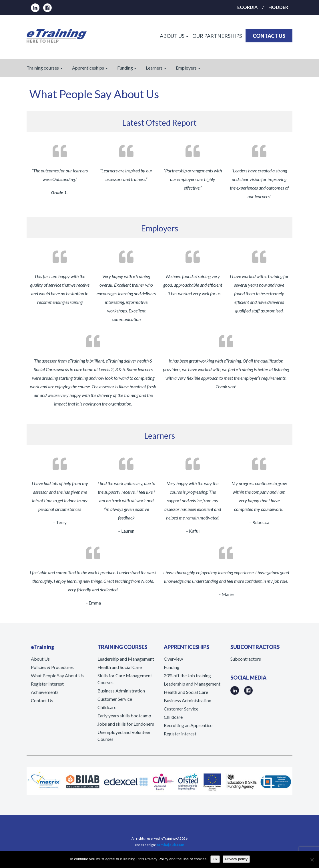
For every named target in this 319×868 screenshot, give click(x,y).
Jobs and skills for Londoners (126, 724)
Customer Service (115, 699)
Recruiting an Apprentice (188, 725)
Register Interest (47, 684)
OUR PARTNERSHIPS (217, 36)
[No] (312, 860)
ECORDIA (247, 7)
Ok (215, 859)
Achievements (45, 692)
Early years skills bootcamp (124, 716)
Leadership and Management (126, 659)
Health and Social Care (120, 667)
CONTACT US (269, 36)
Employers (186, 68)
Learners (154, 68)
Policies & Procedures (52, 667)
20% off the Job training (187, 675)
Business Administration (121, 691)
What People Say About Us (57, 675)
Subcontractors (246, 659)
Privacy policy (236, 859)
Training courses (43, 68)
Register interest (180, 734)
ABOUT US (172, 36)
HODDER (278, 7)
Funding (125, 68)
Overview (173, 659)
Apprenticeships (88, 68)
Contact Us (42, 700)
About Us (40, 659)
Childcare (107, 707)
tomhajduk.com (170, 845)
